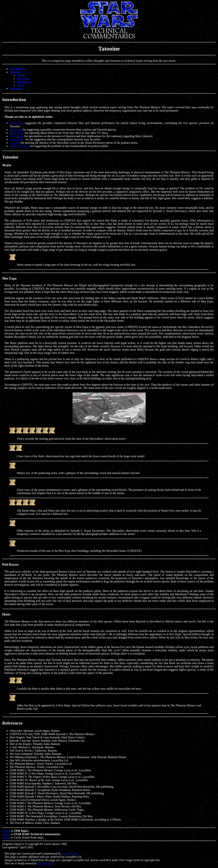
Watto (21, 75)
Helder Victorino (19, 146)
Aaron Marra (17, 139)
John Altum (17, 123)
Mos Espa (23, 79)
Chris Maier (17, 136)
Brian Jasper (17, 133)
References (16, 88)
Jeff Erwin (16, 130)
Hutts (20, 85)
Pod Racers (24, 82)
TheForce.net (45, 863)
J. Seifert (15, 143)
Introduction (17, 69)
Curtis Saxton (69, 853)
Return (6, 831)
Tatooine (15, 72)
